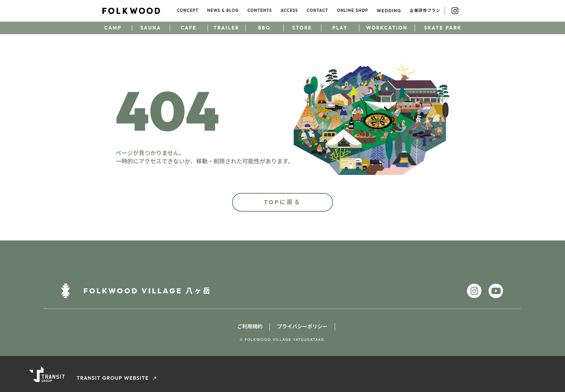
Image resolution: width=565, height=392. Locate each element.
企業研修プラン (425, 10)
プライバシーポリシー (302, 326)
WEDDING (389, 11)
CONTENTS (260, 10)
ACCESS (289, 10)
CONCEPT (188, 10)
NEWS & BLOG (223, 10)
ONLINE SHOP (353, 10)
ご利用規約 (250, 326)
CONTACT (317, 10)
